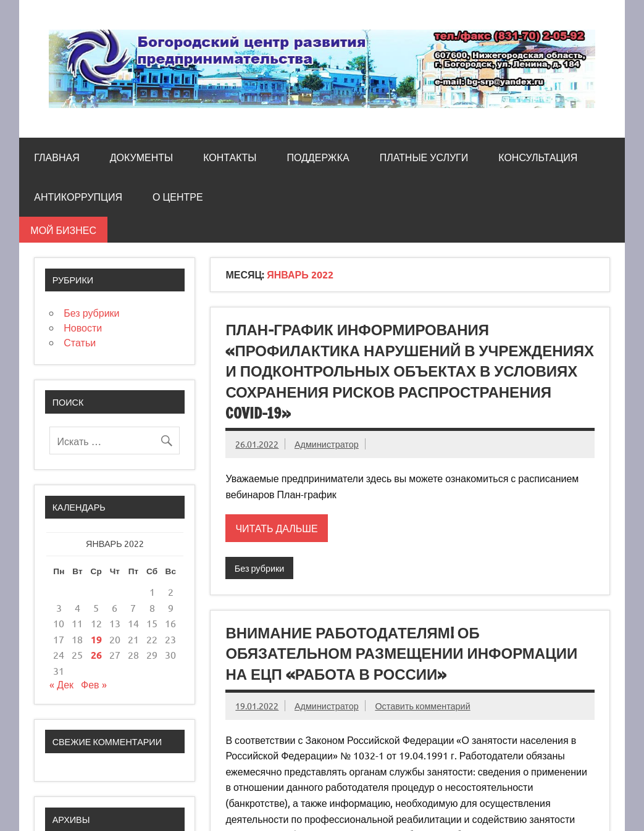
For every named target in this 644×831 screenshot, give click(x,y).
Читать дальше (276, 528)
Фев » (94, 684)
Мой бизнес (63, 230)
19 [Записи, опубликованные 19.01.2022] (96, 639)
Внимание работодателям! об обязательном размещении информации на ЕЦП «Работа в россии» (401, 654)
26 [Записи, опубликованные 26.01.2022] (96, 655)
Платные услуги (424, 157)
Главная (56, 157)
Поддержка (318, 157)
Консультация (538, 157)
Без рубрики (260, 568)
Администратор (327, 444)
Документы (141, 157)
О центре (178, 197)
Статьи (80, 342)
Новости (83, 327)
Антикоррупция (78, 197)
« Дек (61, 684)
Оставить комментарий (422, 706)
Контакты (230, 157)
